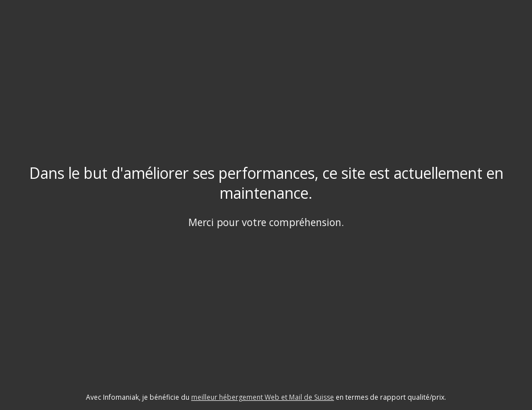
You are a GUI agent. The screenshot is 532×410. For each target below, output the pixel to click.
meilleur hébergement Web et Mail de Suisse (263, 397)
